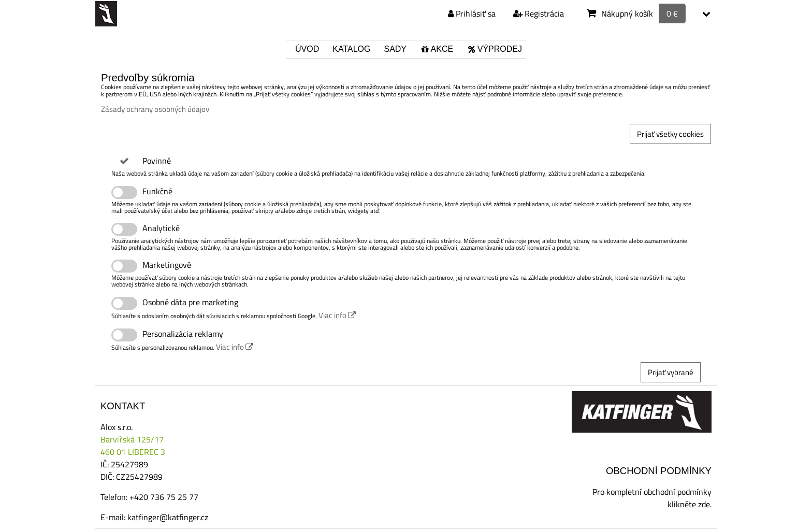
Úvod (307, 49)
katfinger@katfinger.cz (168, 517)
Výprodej (494, 49)
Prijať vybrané (671, 372)
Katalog (351, 49)
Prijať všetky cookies (670, 134)
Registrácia (539, 13)
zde (704, 504)
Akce (437, 49)
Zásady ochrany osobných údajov (155, 109)
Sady (395, 49)
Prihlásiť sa (472, 13)
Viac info (337, 315)
